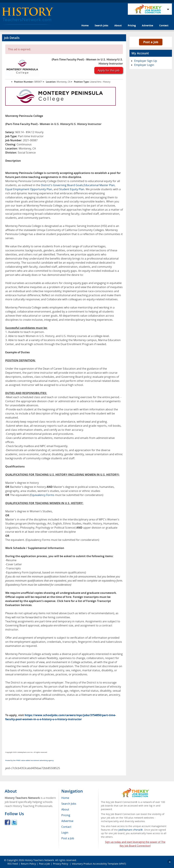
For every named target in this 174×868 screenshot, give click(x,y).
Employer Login (144, 65)
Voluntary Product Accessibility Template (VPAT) (99, 864)
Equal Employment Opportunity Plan (29, 189)
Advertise (147, 25)
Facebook (7, 822)
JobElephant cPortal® (131, 830)
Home (85, 25)
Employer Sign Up (146, 61)
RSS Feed (13, 864)
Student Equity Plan (72, 189)
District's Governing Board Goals (62, 185)
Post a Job (151, 42)
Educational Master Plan (99, 185)
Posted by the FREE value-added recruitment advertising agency (29, 760)
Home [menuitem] (65, 798)
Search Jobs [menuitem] (69, 804)
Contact (164, 25)
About (118, 25)
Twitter (14, 822)
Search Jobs (101, 25)
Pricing (132, 25)
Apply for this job (109, 70)
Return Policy (28, 864)
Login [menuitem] (65, 832)
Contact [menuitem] (66, 827)
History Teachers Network (39, 860)
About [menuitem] (65, 809)
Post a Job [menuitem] (68, 838)
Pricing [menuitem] (66, 815)
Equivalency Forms (42, 495)
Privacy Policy (61, 864)
